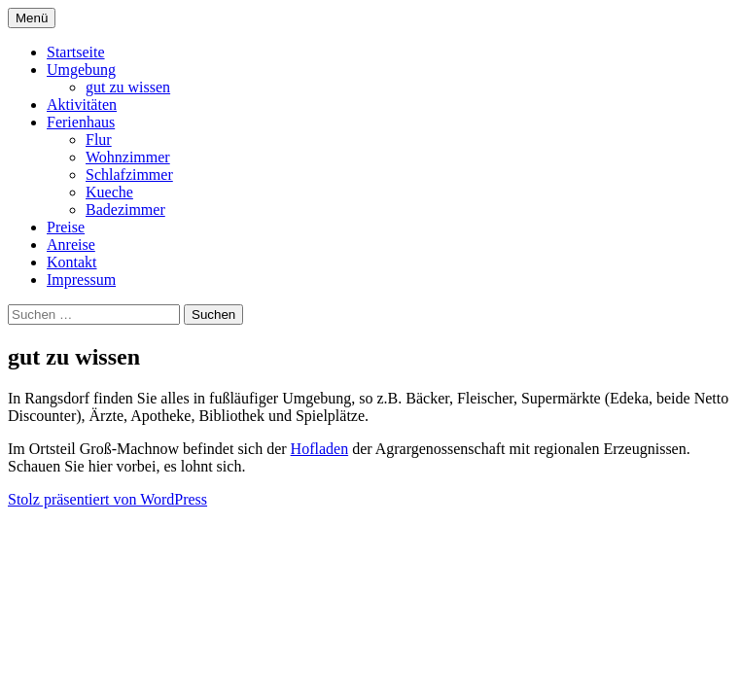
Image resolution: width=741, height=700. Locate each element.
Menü (32, 18)
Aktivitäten (82, 105)
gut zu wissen (128, 87)
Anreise (71, 245)
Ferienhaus (81, 122)
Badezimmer (125, 210)
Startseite (76, 52)
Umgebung (81, 70)
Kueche (109, 192)
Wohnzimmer (128, 157)
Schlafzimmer (129, 175)
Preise (66, 227)
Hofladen (320, 449)
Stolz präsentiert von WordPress (107, 499)
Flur (99, 140)
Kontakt (72, 262)
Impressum (81, 280)
